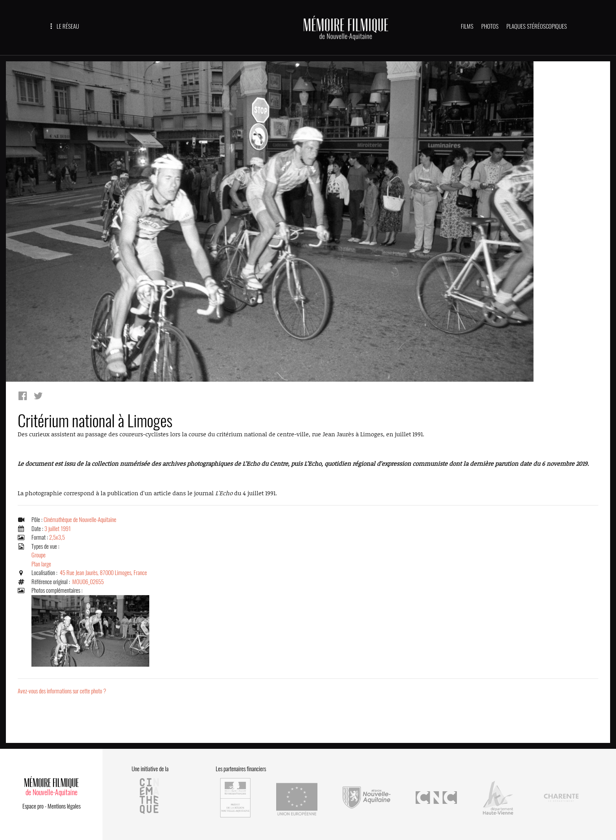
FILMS (467, 26)
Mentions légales (64, 806)
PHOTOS (490, 26)
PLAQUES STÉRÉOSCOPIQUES (537, 26)
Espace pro (33, 806)
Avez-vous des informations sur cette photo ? (62, 691)
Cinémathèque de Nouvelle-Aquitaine (80, 520)
